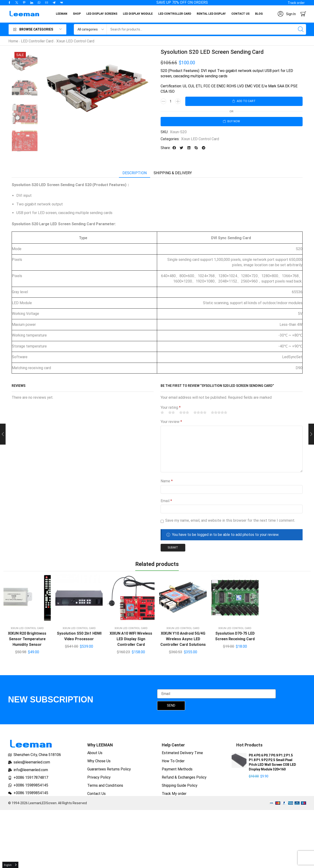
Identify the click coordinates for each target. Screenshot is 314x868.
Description (135, 173)
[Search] (301, 29)
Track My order (174, 794)
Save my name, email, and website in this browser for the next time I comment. (230, 520)
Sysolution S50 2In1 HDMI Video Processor (79, 636)
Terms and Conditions (105, 785)
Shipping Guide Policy (180, 785)
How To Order (173, 761)
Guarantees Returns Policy (109, 769)
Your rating (171, 407)
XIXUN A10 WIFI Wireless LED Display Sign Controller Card (131, 639)
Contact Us (96, 794)
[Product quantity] (171, 101)
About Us (95, 753)
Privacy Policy (99, 777)
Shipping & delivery (173, 173)
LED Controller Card (37, 41)
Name (167, 481)
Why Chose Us (99, 761)
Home (13, 41)
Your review (171, 422)
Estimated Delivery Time (182, 753)
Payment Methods (177, 769)
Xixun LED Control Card (75, 41)
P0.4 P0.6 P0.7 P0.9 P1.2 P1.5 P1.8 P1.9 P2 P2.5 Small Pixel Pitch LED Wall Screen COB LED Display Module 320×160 (272, 762)
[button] (296, 3)
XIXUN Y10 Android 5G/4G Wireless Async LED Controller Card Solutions (183, 639)
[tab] (135, 173)
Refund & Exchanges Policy (184, 777)
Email (166, 501)
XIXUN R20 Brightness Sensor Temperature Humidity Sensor (27, 639)
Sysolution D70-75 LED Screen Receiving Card (235, 636)
